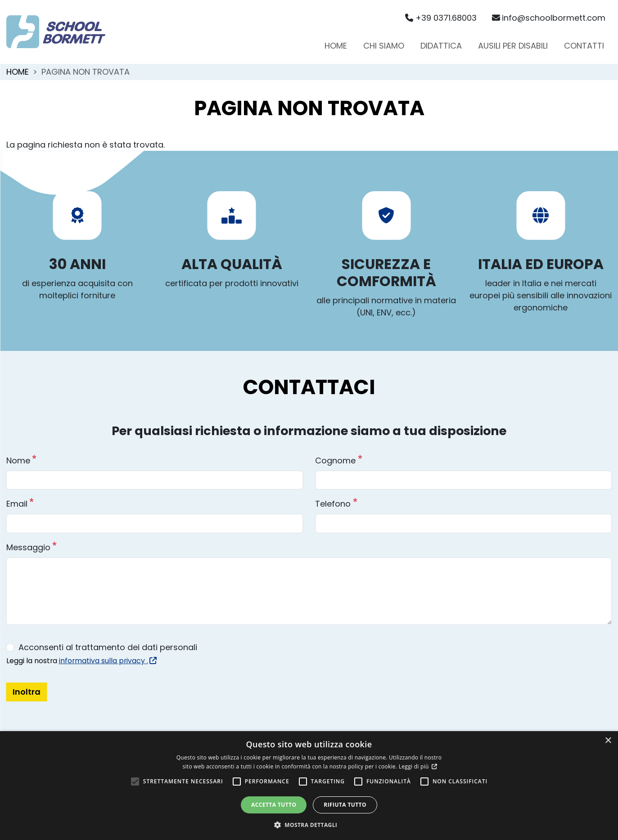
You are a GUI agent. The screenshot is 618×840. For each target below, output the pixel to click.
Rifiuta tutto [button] (345, 805)
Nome (18, 460)
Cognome (335, 460)
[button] (309, 825)
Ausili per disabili (513, 46)
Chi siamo (384, 46)
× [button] (608, 741)
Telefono (333, 504)
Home (336, 46)
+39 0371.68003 (441, 18)
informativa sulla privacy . (107, 661)
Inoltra (27, 692)
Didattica (441, 46)
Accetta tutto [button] (274, 805)
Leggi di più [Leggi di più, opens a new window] (415, 766)
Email (17, 504)
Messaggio (28, 547)
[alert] (309, 786)
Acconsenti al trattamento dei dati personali (108, 647)
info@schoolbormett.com (549, 18)
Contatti (584, 46)
